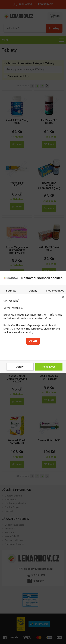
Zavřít (33, 341)
